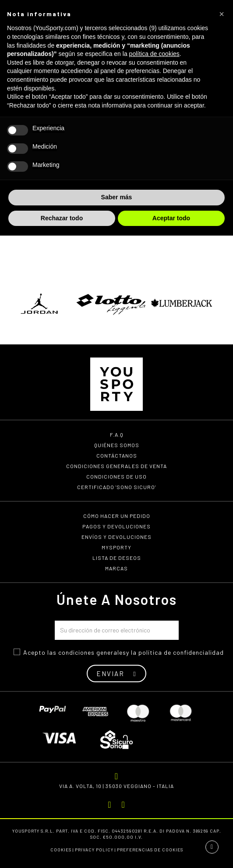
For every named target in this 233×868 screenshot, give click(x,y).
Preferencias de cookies (150, 850)
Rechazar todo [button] (62, 218)
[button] (222, 14)
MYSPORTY (116, 547)
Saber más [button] (117, 197)
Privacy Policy (94, 850)
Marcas (116, 568)
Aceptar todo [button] (171, 218)
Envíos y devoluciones (116, 537)
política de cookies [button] (154, 54)
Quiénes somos (117, 445)
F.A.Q (117, 434)
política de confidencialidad (181, 652)
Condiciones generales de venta (116, 466)
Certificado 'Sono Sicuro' (116, 487)
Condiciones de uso (116, 476)
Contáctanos (117, 455)
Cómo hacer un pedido (117, 516)
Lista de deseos (117, 558)
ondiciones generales (94, 652)
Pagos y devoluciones (116, 526)
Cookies (61, 850)
